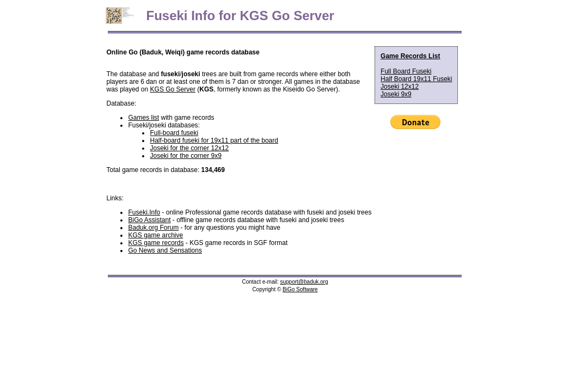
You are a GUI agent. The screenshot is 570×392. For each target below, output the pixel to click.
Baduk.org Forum (153, 228)
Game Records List (410, 56)
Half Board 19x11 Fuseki (416, 79)
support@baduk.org (304, 282)
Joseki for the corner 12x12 (189, 148)
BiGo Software (300, 289)
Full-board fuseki (174, 133)
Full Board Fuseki (406, 71)
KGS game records (156, 243)
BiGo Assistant (149, 220)
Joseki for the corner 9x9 (185, 156)
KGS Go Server (173, 89)
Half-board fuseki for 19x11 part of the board (214, 140)
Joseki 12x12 (400, 87)
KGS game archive (155, 235)
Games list (143, 118)
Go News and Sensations (165, 250)
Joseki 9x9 (396, 94)
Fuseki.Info (144, 212)
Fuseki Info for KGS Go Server (234, 16)
